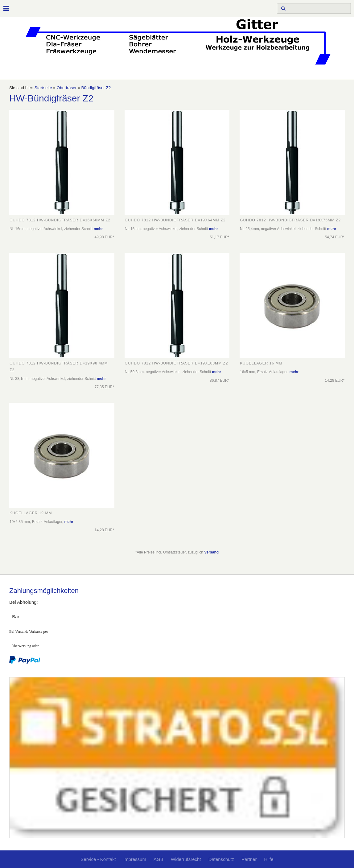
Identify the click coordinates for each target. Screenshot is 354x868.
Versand (211, 552)
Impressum (135, 859)
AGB (158, 859)
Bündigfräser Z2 (96, 88)
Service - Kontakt (98, 859)
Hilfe (269, 859)
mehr (98, 229)
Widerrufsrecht (186, 859)
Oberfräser (67, 88)
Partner (249, 859)
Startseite (43, 88)
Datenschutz (221, 859)
